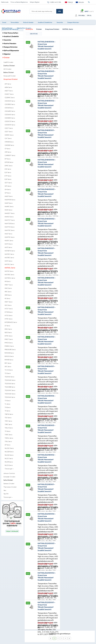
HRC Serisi (8, 292)
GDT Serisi (8, 183)
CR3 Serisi (8, 152)
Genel (4, 22)
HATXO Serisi (9, 271)
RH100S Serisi (9, 356)
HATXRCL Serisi (10, 278)
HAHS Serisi (8, 210)
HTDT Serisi (9, 309)
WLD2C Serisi (9, 448)
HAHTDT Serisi (10, 220)
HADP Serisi (9, 196)
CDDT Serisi (9, 128)
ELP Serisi (8, 172)
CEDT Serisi (9, 132)
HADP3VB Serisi (10, 200)
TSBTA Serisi (9, 414)
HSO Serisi (8, 305)
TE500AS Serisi (10, 397)
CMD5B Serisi (9, 142)
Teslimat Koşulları (31, 555)
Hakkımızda (5, 2)
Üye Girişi (81, 16)
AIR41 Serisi (8, 87)
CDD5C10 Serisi (10, 121)
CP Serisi (8, 149)
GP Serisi (8, 193)
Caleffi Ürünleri (8, 62)
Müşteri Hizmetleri (63, 563)
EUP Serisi (8, 179)
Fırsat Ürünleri (62, 559)
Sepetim (60, 567)
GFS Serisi (8, 186)
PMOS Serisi (9, 343)
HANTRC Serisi (10, 237)
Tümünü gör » (9, 469)
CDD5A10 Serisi (10, 115)
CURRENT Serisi (10, 155)
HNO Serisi (8, 288)
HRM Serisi (8, 295)
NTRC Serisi (9, 336)
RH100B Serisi (9, 353)
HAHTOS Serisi (10, 227)
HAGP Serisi (9, 203)
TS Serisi (7, 411)
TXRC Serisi (8, 435)
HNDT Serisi (9, 285)
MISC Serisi (8, 329)
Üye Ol (89, 16)
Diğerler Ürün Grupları (24, 28)
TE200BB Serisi (10, 387)
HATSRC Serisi (9, 258)
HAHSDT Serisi (10, 213)
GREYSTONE (34, 34)
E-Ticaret (41, 641)
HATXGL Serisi (10, 268)
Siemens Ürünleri (9, 484)
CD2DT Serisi (9, 94)
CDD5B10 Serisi (10, 118)
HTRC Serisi (9, 319)
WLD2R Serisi (9, 452)
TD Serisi (8, 373)
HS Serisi (7, 298)
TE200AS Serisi (10, 384)
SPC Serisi (8, 366)
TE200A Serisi (9, 377)
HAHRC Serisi (9, 206)
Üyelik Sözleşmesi (31, 559)
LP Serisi (7, 326)
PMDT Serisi (9, 339)
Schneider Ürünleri (9, 477)
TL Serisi (7, 404)
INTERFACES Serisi (11, 322)
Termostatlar (15, 22)
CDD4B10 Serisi (10, 111)
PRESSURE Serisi (10, 349)
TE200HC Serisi (10, 390)
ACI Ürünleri (7, 69)
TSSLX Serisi (9, 428)
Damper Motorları (73, 22)
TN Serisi (8, 407)
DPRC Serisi (9, 166)
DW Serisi (8, 169)
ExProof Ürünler (7, 28)
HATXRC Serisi (9, 275)
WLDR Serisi (9, 462)
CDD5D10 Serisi (10, 125)
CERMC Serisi (9, 135)
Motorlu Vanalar (28, 22)
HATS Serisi (8, 247)
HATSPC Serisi (9, 254)
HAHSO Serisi (9, 217)
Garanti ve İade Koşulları (34, 567)
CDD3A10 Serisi (10, 101)
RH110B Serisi (9, 360)
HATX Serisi (8, 261)
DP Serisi (8, 159)
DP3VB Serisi (9, 162)
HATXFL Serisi (9, 264)
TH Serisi (8, 401)
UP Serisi (8, 445)
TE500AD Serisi (10, 394)
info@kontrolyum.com (13, 576)
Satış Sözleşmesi (31, 563)
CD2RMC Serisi (10, 97)
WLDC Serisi (9, 458)
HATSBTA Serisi (10, 251)
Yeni (5, 490)
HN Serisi (8, 281)
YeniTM (6, 494)
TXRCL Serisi (9, 438)
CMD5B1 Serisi (9, 145)
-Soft (36, 641)
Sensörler (60, 22)
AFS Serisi (8, 84)
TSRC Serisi (8, 424)
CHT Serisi (8, 138)
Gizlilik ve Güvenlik (32, 571)
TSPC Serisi (8, 421)
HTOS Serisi (9, 315)
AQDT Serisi (9, 91)
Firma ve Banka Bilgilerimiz (19, 2)
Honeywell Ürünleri (10, 76)
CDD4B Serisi (9, 108)
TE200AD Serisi (10, 380)
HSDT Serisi (9, 302)
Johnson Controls (9, 473)
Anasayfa (60, 555)
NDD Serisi (8, 332)
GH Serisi (8, 189)
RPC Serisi (8, 363)
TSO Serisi (8, 418)
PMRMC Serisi (9, 346)
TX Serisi (8, 431)
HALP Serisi (8, 234)
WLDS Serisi (9, 465)
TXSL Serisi (8, 441)
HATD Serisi (9, 244)
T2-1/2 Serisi (9, 370)
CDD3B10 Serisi (10, 104)
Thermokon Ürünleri (10, 487)
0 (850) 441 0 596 (55, 2)
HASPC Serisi (9, 241)
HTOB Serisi (9, 312)
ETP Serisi (8, 176)
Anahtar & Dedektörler (45, 22)
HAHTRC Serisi (10, 230)
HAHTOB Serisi (10, 223)
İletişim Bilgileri (35, 2)
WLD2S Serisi (9, 455)
